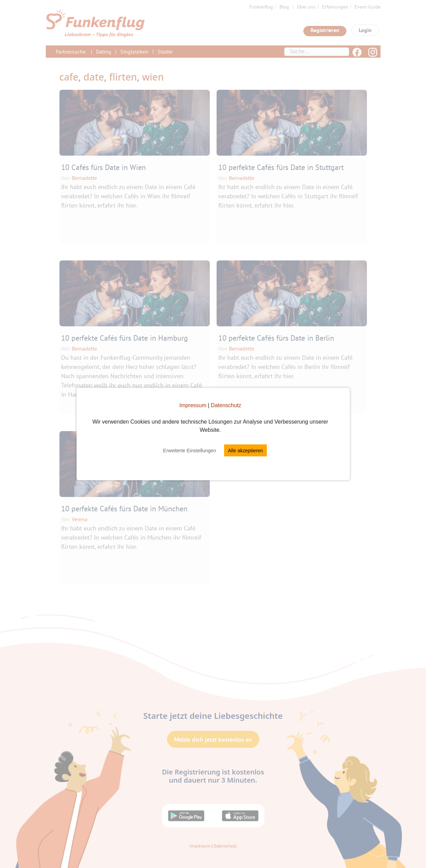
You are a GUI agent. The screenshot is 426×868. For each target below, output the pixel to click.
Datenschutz (226, 405)
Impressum (193, 405)
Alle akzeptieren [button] (245, 451)
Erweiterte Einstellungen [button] (189, 451)
